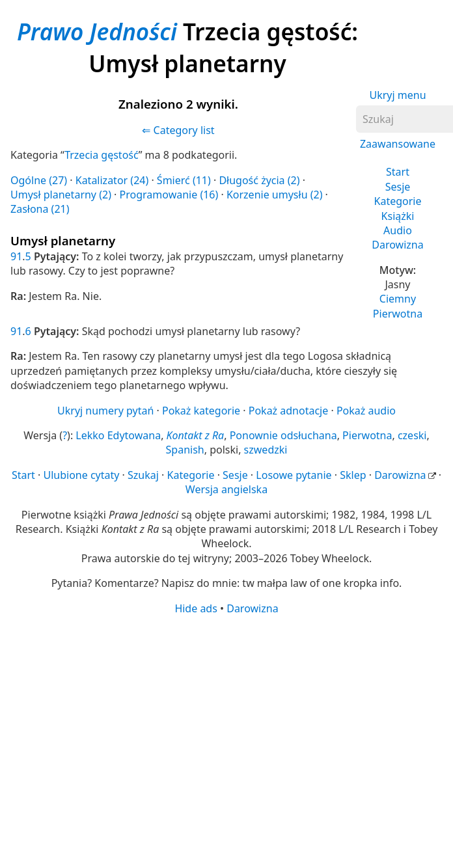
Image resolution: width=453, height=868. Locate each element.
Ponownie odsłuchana (283, 435)
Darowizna (397, 245)
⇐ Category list (178, 130)
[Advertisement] (194, 717)
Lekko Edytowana (118, 435)
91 (16, 256)
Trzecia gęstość (102, 155)
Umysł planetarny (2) (61, 195)
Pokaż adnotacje (289, 411)
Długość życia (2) (259, 180)
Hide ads (196, 608)
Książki (398, 216)
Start (398, 172)
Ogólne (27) (39, 180)
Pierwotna (398, 314)
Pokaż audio (366, 411)
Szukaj (143, 475)
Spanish (185, 450)
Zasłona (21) (40, 209)
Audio (398, 230)
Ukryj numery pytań (105, 411)
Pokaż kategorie (201, 411)
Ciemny (398, 299)
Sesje (398, 187)
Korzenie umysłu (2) (275, 195)
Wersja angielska (226, 489)
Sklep (353, 475)
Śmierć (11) (184, 180)
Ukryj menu (397, 95)
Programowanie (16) (169, 195)
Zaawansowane (398, 144)
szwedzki (266, 450)
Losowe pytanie (294, 475)
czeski (412, 435)
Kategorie (398, 201)
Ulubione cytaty (81, 475)
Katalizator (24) (112, 180)
